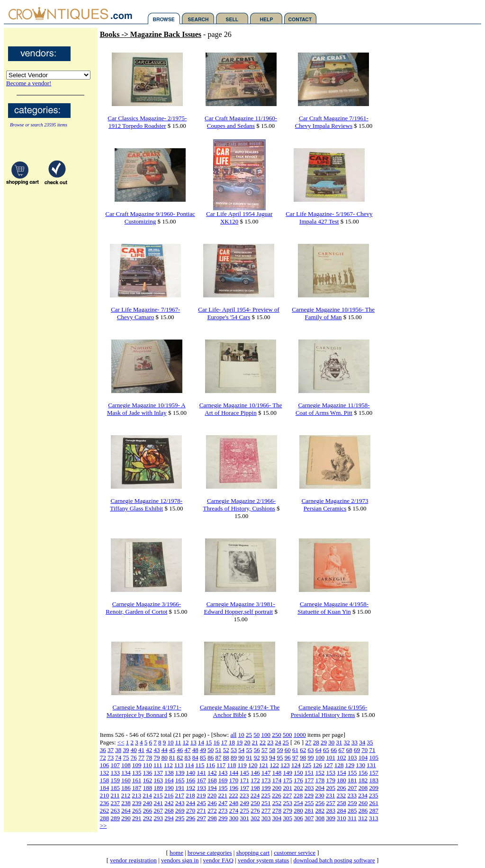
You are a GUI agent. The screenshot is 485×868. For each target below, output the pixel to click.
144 (234, 773)
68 (349, 750)
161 (137, 780)
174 (277, 780)
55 (249, 750)
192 (191, 788)
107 (115, 765)
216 (169, 795)
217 (180, 795)
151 (309, 773)
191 (180, 788)
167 (201, 780)
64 (319, 750)
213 (136, 795)
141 (201, 773)
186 (126, 788)
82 (180, 757)
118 (231, 765)
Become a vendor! (29, 83)
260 (363, 803)
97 (295, 757)
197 (244, 788)
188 (148, 788)
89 (234, 757)
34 (362, 742)
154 (341, 773)
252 (277, 803)
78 (149, 757)
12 (186, 742)
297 (201, 818)
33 (355, 742)
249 (244, 803)
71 (372, 750)
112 (168, 765)
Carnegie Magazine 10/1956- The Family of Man (333, 313)
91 (249, 757)
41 (141, 750)
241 (158, 803)
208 (363, 788)
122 (274, 765)
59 (280, 750)
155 (352, 773)
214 (147, 795)
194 (212, 788)
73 (111, 757)
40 (134, 750)
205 (331, 788)
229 (309, 795)
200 (277, 788)
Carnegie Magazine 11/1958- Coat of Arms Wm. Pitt (333, 409)
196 (234, 788)
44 (165, 750)
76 (134, 757)
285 (352, 810)
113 (179, 765)
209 (374, 788)
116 (211, 765)
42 (149, 750)
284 (341, 810)
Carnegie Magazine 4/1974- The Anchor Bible (240, 711)
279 (287, 810)
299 (223, 818)
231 (331, 795)
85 (203, 757)
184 (105, 788)
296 (191, 818)
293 (158, 818)
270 (191, 810)
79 (157, 757)
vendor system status (263, 860)
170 (234, 780)
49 (203, 750)
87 (218, 757)
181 (352, 780)
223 (244, 795)
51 (218, 750)
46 (180, 750)
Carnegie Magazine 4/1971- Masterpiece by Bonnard (144, 711)
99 (310, 757)
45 (172, 750)
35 (370, 742)
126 (317, 765)
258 (341, 803)
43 (157, 750)
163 (158, 780)
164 (169, 780)
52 (226, 750)
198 (255, 788)
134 (126, 773)
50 (256, 735)
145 (244, 773)
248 (234, 803)
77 (141, 757)
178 (320, 780)
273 (223, 810)
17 (224, 742)
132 (105, 773)
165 (180, 780)
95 (280, 757)
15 (209, 742)
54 (241, 750)
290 (126, 818)
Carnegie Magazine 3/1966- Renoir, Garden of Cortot (143, 608)
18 (232, 742)
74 (118, 757)
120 (253, 765)
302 (255, 818)
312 (363, 818)
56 (257, 750)
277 (266, 810)
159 (115, 780)
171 (244, 780)
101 (331, 757)
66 (334, 750)
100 (266, 735)
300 (234, 818)
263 (115, 810)
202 (298, 788)
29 (324, 742)
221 (223, 795)
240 (148, 803)
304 (277, 818)
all (233, 735)
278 (277, 810)
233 (352, 795)
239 (137, 803)
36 (103, 750)
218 (190, 795)
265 (137, 810)
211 (115, 795)
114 (189, 765)
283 (331, 810)
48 (195, 750)
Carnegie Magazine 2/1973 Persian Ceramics (335, 505)
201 (287, 788)
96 (288, 757)
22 (263, 742)
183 (374, 780)
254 (298, 803)
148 (277, 773)
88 (226, 757)
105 (374, 757)
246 (212, 803)
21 (255, 742)
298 (212, 818)
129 (350, 765)
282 (320, 810)
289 (115, 818)
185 (115, 788)
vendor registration (133, 860)
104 (363, 757)
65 (326, 750)
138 (169, 773)
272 (212, 810)
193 (201, 788)
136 (148, 773)
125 (307, 765)
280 (298, 810)
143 (223, 773)
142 (212, 773)
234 (363, 795)
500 (287, 735)
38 (118, 750)
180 (341, 780)
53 (234, 750)
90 (241, 757)
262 (105, 810)
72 (103, 757)
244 (191, 803)
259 (352, 803)
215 (158, 795)
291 (137, 818)
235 (374, 795)
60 (288, 750)
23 (270, 742)
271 (201, 810)
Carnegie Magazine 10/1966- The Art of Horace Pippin (241, 409)
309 (331, 818)
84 (195, 757)
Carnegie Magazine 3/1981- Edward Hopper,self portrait (240, 608)
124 (296, 765)
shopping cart (253, 853)
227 (287, 795)
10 (241, 735)
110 (148, 765)
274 (234, 810)
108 (126, 765)
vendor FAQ (218, 860)
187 (137, 788)
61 (295, 750)
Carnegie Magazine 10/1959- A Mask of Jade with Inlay (146, 409)
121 (264, 765)
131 (371, 765)
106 (105, 765)
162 (148, 780)
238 (126, 803)
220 (212, 795)
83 (187, 757)
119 (242, 765)
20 (247, 742)
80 (165, 757)
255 (309, 803)
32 (347, 742)
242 (169, 803)
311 (352, 818)
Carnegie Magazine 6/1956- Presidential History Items (329, 711)
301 (244, 818)
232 (341, 795)
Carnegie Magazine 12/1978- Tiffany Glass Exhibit (146, 505)
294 (169, 818)
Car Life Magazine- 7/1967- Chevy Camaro (145, 313)
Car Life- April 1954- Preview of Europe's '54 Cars (238, 313)
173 (266, 780)
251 (266, 803)
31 (339, 742)
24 (278, 742)
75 (126, 757)
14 (201, 742)
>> (103, 826)
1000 (300, 735)
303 (266, 818)
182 (363, 780)
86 (211, 757)
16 (217, 742)
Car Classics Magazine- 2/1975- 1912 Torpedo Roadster (147, 122)
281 (309, 810)
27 (308, 742)
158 (105, 780)
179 (331, 780)
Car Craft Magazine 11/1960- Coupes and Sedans (241, 122)
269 (180, 810)
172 (255, 780)
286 (363, 810)
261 (374, 803)
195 (223, 788)
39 (126, 750)
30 (331, 742)
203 (309, 788)
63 (310, 750)
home (176, 853)
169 (223, 780)
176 (298, 780)
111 (158, 765)
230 (320, 795)
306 (298, 818)
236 (105, 803)
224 (255, 795)
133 (115, 773)
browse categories (210, 853)
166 (191, 780)
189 (158, 788)
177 (309, 780)
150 (298, 773)
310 (341, 818)
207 (352, 788)
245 (201, 803)
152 (320, 773)
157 (374, 773)
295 (180, 818)
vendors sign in (180, 860)
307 (309, 818)
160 (126, 780)
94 (272, 757)
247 (223, 803)
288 (105, 818)
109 (137, 765)
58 (272, 750)
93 (265, 757)
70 (364, 750)
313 (374, 818)
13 (193, 742)
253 (287, 803)
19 (239, 742)
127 (328, 765)
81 (172, 757)
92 (257, 757)
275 (244, 810)
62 (303, 750)
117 (221, 765)
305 (287, 818)
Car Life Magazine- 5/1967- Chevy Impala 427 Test (329, 218)
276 (255, 810)
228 (298, 795)
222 (234, 795)
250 (277, 735)
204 (320, 788)
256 (320, 803)
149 (287, 773)
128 (339, 765)
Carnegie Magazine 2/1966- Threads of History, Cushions (240, 505)
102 (341, 757)
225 (266, 795)
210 (105, 795)
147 (266, 773)
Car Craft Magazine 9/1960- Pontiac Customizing (150, 218)
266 (148, 810)
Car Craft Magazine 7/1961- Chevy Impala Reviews (332, 122)
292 (148, 818)
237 (115, 803)
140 (191, 773)
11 (178, 742)
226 (277, 795)
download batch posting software (334, 860)
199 (266, 788)
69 (357, 750)
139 (180, 773)
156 (363, 773)
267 (158, 810)
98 (303, 757)
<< (121, 742)
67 (341, 750)
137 (158, 773)
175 (287, 780)
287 (374, 810)
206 (341, 788)
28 (316, 742)
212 (126, 795)
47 (187, 750)
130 (360, 765)
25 (249, 735)
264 (126, 810)
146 (255, 773)
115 (200, 765)
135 (137, 773)
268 (169, 810)
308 (320, 818)
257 (331, 803)
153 (331, 773)
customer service (295, 853)
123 (285, 765)
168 (212, 780)
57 (265, 750)
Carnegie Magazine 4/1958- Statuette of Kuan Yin (333, 608)
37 (111, 750)
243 (180, 803)
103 (352, 757)
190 (169, 788)
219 (201, 795)
